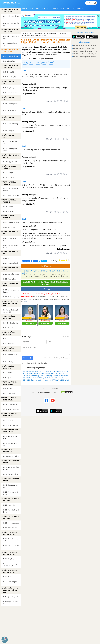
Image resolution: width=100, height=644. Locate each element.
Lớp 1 (74, 8)
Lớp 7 (37, 8)
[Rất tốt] (67, 101)
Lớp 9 (25, 8)
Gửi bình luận (27, 358)
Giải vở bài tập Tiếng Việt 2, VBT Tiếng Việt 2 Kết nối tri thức (44, 33)
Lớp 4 (56, 8)
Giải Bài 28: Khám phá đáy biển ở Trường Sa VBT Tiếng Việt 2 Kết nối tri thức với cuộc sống (46, 380)
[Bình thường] (61, 101)
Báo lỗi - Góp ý (46, 289)
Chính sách (55, 389)
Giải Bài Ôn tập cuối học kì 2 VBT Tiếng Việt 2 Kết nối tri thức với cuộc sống (45, 373)
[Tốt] (64, 101)
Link (25, 302)
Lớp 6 (43, 8)
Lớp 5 (49, 8)
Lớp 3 (62, 8)
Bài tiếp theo (55, 266)
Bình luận (26, 261)
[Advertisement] (86, 71)
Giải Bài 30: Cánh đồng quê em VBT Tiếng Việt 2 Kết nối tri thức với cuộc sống (46, 376)
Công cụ (80, 8)
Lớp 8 (31, 8)
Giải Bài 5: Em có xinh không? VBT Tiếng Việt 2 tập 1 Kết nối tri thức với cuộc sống (46, 41)
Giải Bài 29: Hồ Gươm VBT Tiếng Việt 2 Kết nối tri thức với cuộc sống (45, 378)
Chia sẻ (34, 261)
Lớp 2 (68, 8)
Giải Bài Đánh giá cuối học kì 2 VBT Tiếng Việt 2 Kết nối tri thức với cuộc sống (46, 371)
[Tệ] (58, 101)
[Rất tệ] (55, 101)
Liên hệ (45, 389)
